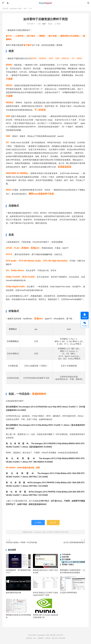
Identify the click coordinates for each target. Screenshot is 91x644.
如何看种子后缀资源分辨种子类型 (46, 19)
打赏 (53, 523)
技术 (25, 9)
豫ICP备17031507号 (57, 635)
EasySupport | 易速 (45, 3)
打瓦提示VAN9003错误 (68, 593)
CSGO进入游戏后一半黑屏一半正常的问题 (21, 542)
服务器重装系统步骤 (13, 593)
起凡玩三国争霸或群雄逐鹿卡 (74, 542)
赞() (58, 24)
